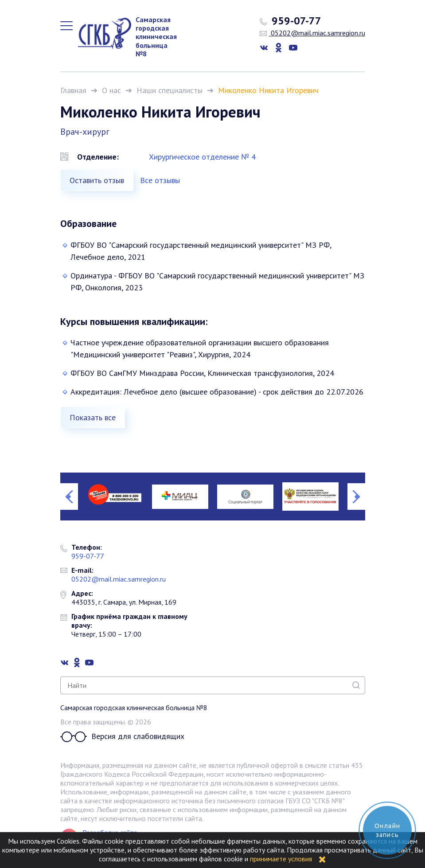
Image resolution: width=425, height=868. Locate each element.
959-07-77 (290, 21)
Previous (69, 497)
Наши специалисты (170, 90)
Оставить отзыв (97, 180)
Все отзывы (160, 180)
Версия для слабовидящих (122, 737)
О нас (111, 90)
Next (356, 497)
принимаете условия (281, 859)
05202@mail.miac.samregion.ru (312, 33)
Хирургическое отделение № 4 (202, 157)
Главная (73, 90)
